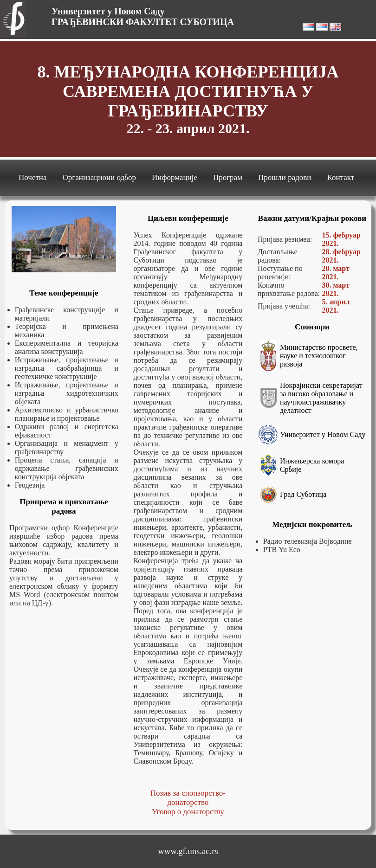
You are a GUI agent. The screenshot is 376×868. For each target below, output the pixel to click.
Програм (228, 177)
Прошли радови (285, 177)
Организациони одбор (100, 177)
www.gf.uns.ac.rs (188, 851)
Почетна (33, 177)
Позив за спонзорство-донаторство (188, 798)
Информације (175, 177)
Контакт (340, 177)
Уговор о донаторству (188, 812)
